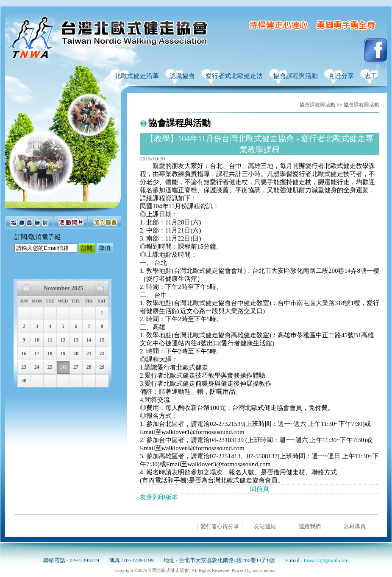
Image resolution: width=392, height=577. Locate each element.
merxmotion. (265, 570)
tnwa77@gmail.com (326, 560)
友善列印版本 (159, 497)
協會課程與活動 (317, 105)
